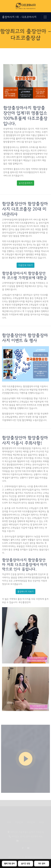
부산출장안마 (25, 602)
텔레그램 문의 (9, 864)
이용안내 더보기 (26, 265)
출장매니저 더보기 (26, 592)
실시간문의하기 (26, 183)
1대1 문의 (42, 864)
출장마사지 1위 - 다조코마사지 (19, 17)
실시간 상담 (26, 864)
